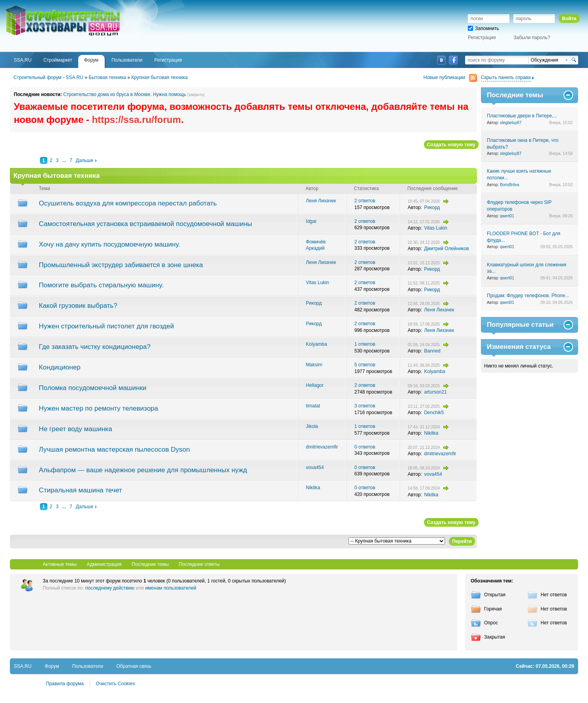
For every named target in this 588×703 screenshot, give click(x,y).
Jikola (312, 426)
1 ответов (365, 344)
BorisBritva (510, 185)
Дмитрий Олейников (446, 249)
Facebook (453, 60)
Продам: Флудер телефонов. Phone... (528, 296)
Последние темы (150, 564)
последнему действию (110, 588)
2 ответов (365, 201)
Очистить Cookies (115, 684)
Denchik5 (434, 413)
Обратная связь (134, 666)
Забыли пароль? (532, 38)
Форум (52, 666)
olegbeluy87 (511, 123)
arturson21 (435, 392)
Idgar (311, 221)
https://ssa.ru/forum (137, 120)
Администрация (104, 564)
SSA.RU (38, 7)
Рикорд (432, 207)
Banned (432, 351)
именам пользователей (171, 588)
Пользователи (88, 666)
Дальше (85, 160)
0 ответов (365, 447)
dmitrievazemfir (322, 447)
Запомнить (483, 28)
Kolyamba (316, 344)
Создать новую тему (451, 145)
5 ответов (365, 365)
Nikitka (431, 433)
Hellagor (315, 385)
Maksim (314, 365)
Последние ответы (199, 564)
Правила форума (65, 684)
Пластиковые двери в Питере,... (522, 116)
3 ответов (365, 406)
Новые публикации (450, 78)
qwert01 (507, 216)
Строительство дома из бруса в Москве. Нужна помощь (125, 94)
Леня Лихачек (321, 201)
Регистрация (482, 38)
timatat (313, 406)
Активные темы (60, 564)
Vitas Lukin (435, 228)
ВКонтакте (441, 60)
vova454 (315, 467)
